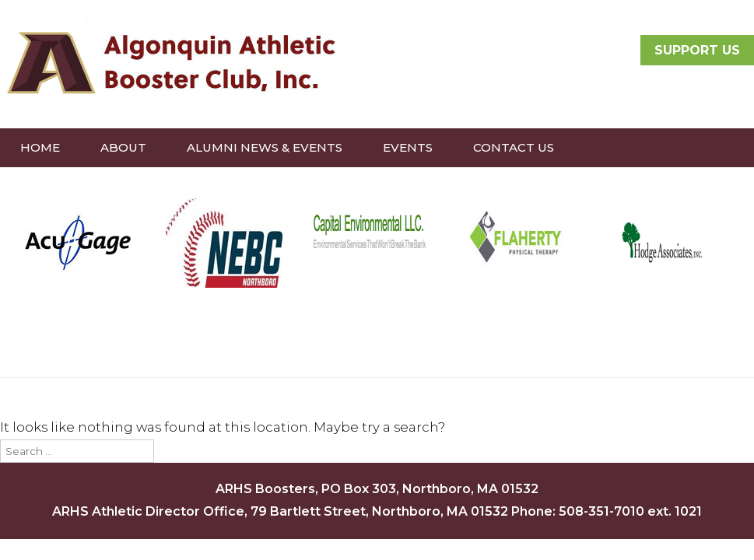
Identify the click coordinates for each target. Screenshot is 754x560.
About (123, 147)
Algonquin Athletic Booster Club (169, 62)
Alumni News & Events (265, 147)
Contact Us (514, 147)
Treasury (241, 186)
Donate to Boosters (94, 186)
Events (408, 147)
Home (40, 147)
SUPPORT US (697, 50)
